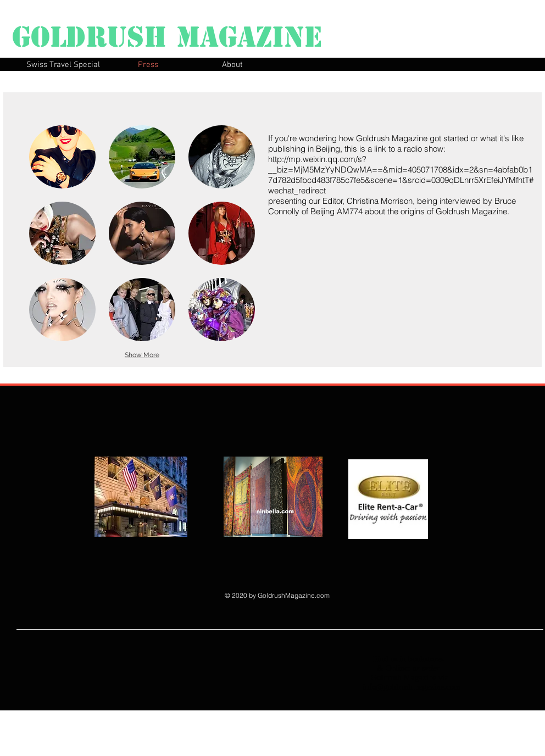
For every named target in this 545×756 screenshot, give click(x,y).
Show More (142, 355)
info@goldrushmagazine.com (411, 687)
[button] (62, 157)
